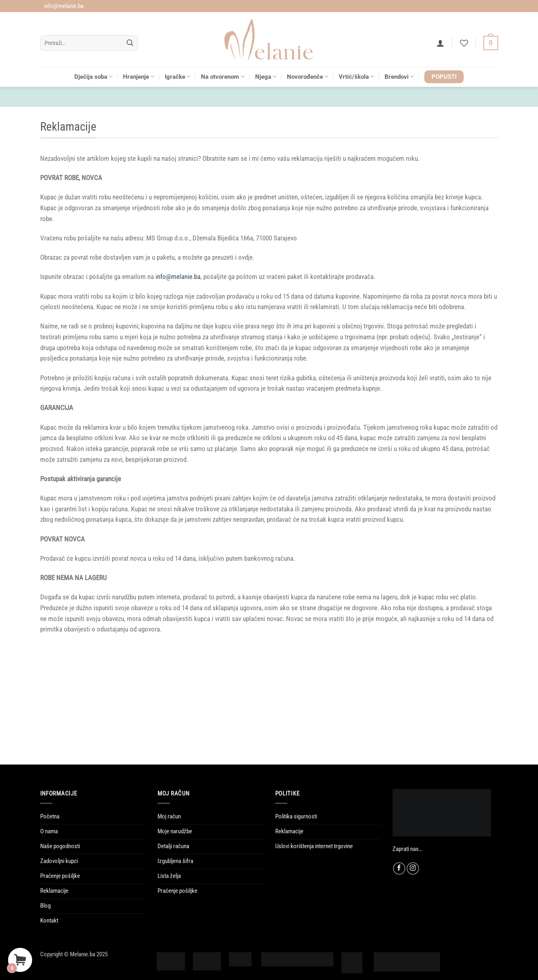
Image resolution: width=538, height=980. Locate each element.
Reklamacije (54, 891)
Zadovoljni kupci (59, 861)
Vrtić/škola (356, 77)
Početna (50, 816)
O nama (49, 831)
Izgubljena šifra (175, 861)
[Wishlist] (464, 43)
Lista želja (169, 876)
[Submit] (130, 43)
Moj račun (169, 816)
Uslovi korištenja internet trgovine (314, 846)
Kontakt (49, 921)
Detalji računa (173, 846)
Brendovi (399, 77)
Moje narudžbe (175, 831)
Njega (266, 77)
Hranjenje (139, 77)
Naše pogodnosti (60, 846)
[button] (440, 43)
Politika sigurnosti (296, 816)
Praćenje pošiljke (60, 876)
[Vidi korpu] (491, 43)
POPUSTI (444, 77)
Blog (45, 906)
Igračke (178, 77)
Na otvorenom (223, 77)
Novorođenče (308, 77)
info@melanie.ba (178, 277)
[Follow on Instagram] (413, 868)
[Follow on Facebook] (399, 868)
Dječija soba (93, 77)
